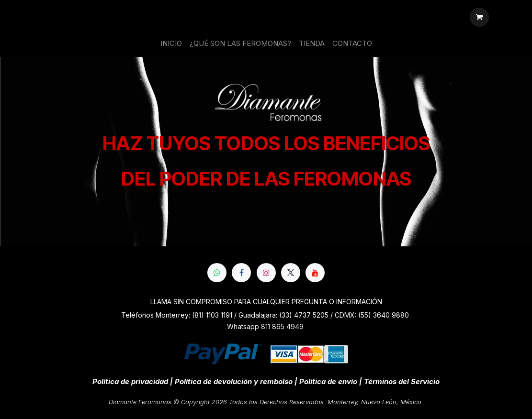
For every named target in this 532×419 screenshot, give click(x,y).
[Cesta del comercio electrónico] (479, 17)
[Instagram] (266, 273)
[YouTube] (315, 273)
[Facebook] (241, 273)
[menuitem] (171, 44)
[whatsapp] (217, 273)
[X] (291, 273)
